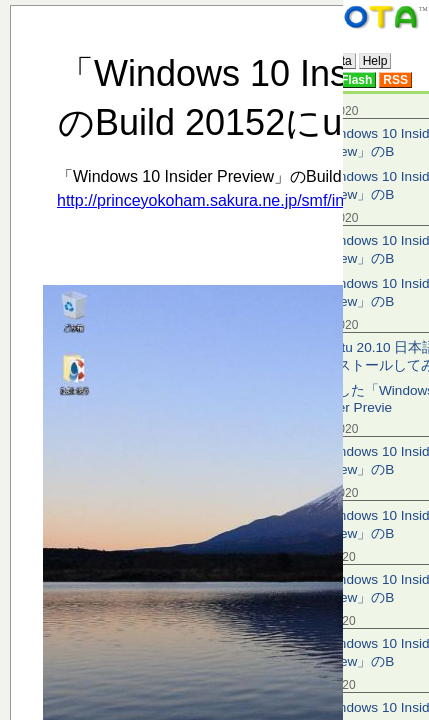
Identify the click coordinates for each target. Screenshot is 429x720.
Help (375, 61)
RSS (395, 80)
